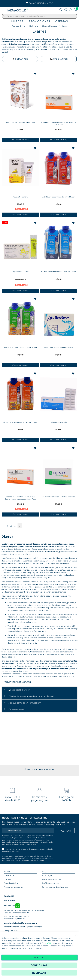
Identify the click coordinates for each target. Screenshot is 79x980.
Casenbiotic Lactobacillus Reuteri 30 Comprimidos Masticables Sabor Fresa (20, 498)
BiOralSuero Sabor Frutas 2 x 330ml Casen (20, 348)
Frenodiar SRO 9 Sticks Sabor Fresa (21, 122)
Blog (44, 871)
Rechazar (39, 973)
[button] (36, 74)
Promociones (39, 21)
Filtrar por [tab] (20, 59)
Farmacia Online (18, 26)
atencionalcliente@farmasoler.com (20, 923)
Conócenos (9, 875)
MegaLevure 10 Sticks (21, 272)
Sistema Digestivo (50, 26)
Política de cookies (51, 883)
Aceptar (39, 958)
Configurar (39, 965)
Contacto (8, 879)
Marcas (17, 21)
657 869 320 (12, 906)
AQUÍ (49, 943)
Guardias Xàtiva (11, 883)
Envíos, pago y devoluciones (55, 887)
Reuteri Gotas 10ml (20, 197)
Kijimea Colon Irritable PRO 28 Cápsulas (59, 497)
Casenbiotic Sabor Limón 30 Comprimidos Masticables (59, 123)
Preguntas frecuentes (13, 887)
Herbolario (34, 26)
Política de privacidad (28, 844)
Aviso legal (47, 875)
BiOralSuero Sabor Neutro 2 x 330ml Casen (58, 272)
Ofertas (61, 21)
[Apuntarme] (65, 831)
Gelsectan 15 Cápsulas (59, 422)
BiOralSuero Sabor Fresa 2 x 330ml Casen (59, 197)
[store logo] (18, 10)
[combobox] (39, 16)
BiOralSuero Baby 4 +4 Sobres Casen (58, 348)
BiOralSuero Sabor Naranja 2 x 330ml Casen (21, 422)
